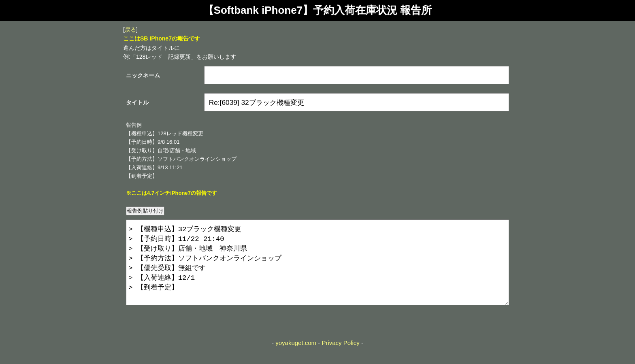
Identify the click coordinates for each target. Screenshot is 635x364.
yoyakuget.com (296, 359)
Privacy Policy (340, 359)
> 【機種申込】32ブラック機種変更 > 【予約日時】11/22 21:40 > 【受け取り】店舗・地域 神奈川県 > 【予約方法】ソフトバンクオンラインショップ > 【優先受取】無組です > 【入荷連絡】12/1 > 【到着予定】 (317, 270)
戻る (130, 30)
